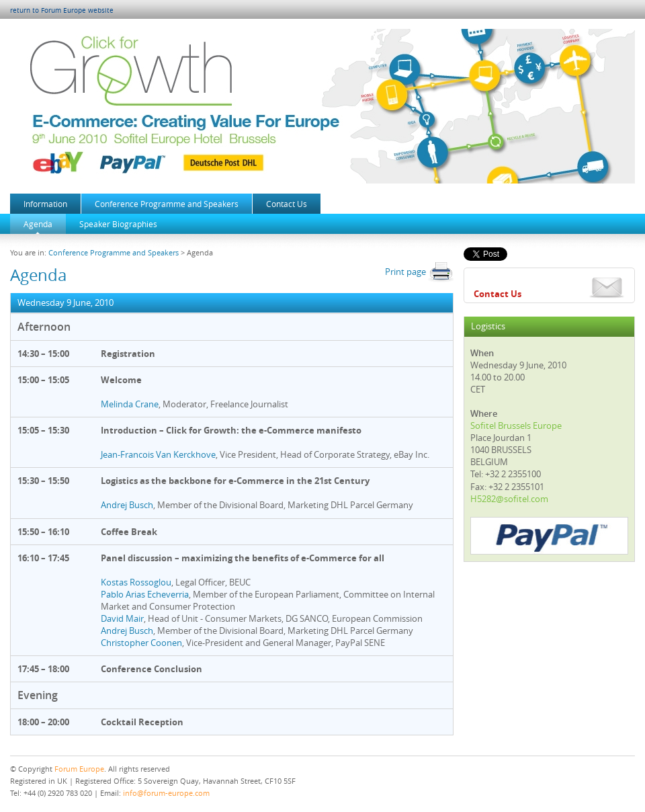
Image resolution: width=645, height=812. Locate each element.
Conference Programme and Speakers (167, 204)
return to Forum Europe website (62, 10)
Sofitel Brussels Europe (516, 425)
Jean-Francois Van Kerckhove (158, 454)
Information (45, 204)
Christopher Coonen (141, 643)
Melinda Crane (130, 404)
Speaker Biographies (118, 224)
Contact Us (287, 204)
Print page (419, 272)
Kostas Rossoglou (136, 582)
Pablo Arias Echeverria (145, 594)
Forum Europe (79, 769)
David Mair (122, 618)
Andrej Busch (127, 505)
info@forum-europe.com (166, 793)
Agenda (38, 224)
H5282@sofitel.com (509, 499)
